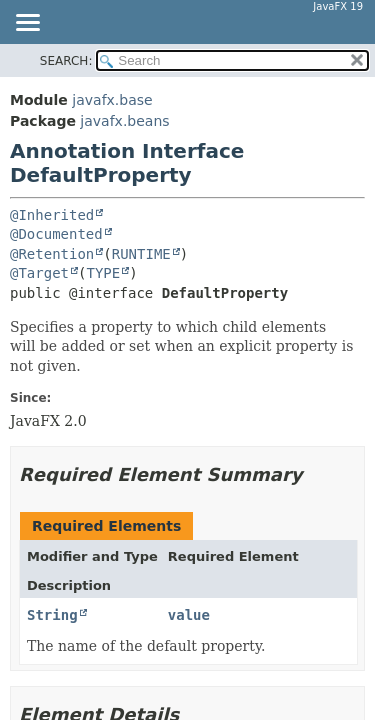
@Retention (52, 254)
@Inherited (52, 215)
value (189, 615)
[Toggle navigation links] (27, 24)
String (52, 615)
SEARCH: (66, 61)
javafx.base (112, 100)
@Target (39, 273)
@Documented (56, 234)
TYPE (103, 273)
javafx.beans (124, 121)
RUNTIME (141, 254)
